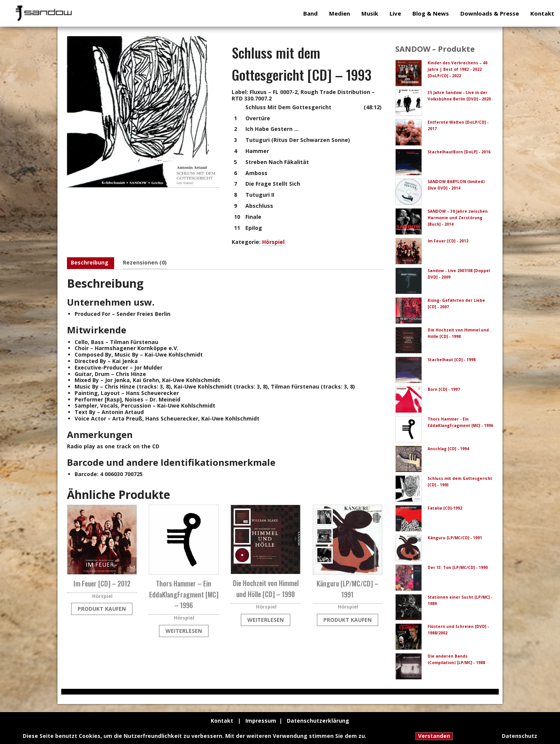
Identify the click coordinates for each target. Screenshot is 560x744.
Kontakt (542, 13)
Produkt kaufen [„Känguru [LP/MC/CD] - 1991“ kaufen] (348, 620)
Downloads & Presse (490, 13)
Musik (370, 13)
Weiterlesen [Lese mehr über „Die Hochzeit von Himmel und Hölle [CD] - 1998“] (266, 620)
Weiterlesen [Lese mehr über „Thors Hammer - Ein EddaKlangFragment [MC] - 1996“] (184, 631)
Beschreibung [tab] (90, 262)
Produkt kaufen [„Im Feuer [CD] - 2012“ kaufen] (102, 609)
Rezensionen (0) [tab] (145, 262)
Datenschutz (519, 736)
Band (310, 13)
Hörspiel (273, 242)
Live (395, 13)
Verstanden (434, 736)
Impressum (261, 721)
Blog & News (431, 13)
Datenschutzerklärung (318, 721)
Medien (340, 13)
